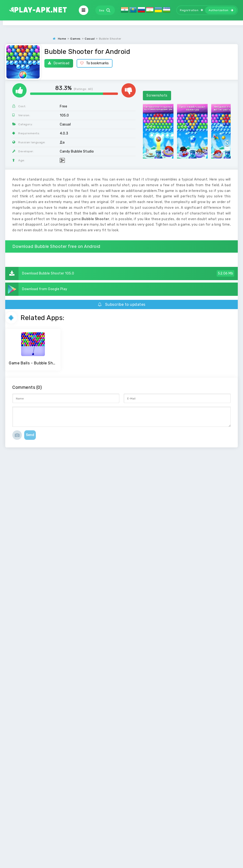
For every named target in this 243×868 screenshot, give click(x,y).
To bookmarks (95, 63)
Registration (192, 10)
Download (59, 63)
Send (30, 435)
